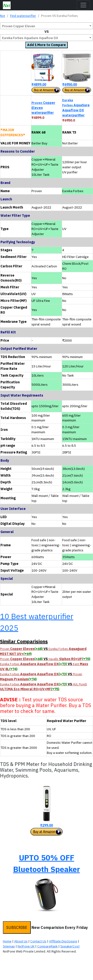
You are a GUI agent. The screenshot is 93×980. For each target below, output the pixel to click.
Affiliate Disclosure (63, 941)
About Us (21, 941)
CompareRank (47, 946)
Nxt (3, 16)
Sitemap (9, 946)
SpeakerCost (70, 946)
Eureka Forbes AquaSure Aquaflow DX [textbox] (30, 38)
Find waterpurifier (23, 16)
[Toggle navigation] (83, 5)
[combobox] (46, 26)
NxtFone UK (26, 946)
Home (7, 941)
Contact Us (38, 941)
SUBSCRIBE (17, 927)
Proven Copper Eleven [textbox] (19, 26)
